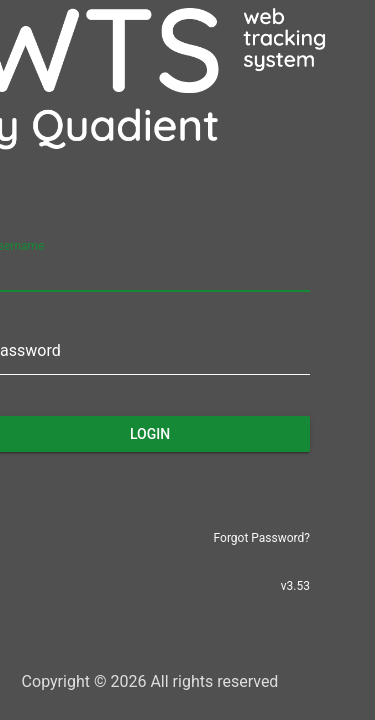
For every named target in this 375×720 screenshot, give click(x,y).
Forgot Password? (262, 538)
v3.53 (295, 586)
